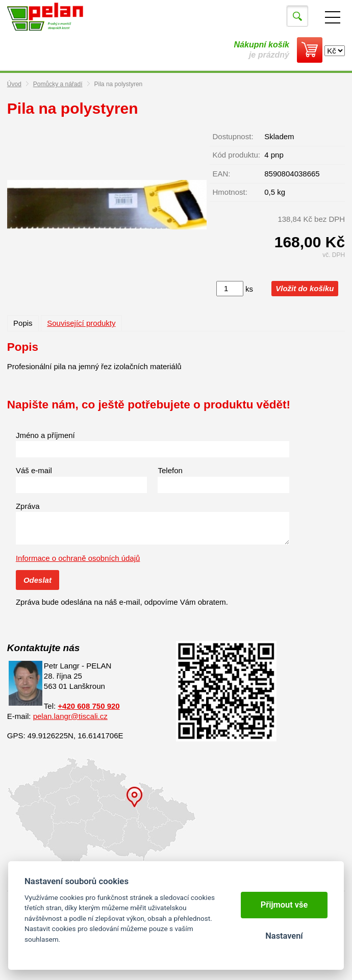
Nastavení (284, 936)
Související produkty (81, 323)
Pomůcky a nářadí (58, 84)
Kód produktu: (236, 155)
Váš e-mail (34, 470)
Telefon (170, 470)
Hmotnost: (230, 192)
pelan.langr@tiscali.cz (70, 716)
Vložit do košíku (305, 288)
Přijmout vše (284, 905)
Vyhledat (297, 16)
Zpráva (28, 506)
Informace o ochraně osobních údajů (78, 558)
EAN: (222, 174)
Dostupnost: (233, 136)
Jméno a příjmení (45, 435)
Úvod (14, 84)
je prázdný (262, 50)
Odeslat (37, 580)
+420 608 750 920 (89, 706)
